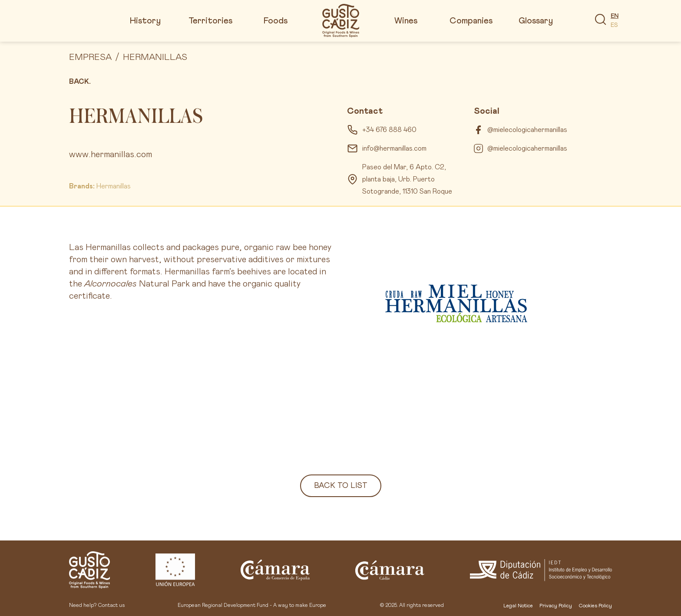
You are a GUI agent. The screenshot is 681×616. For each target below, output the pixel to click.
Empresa (90, 57)
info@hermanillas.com (394, 148)
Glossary (536, 21)
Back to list (341, 486)
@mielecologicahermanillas (527, 130)
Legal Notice (518, 606)
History (145, 21)
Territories (210, 21)
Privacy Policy (556, 606)
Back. (80, 82)
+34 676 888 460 (389, 130)
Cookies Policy (595, 606)
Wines (406, 21)
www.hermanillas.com (111, 155)
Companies (471, 21)
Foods (276, 21)
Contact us (111, 606)
